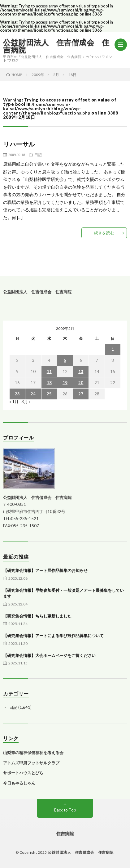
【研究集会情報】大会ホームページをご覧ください (49, 655)
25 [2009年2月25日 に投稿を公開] (49, 394)
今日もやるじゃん (19, 783)
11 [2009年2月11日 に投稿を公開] (49, 371)
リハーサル (19, 144)
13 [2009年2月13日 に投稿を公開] (81, 371)
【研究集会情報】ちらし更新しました (37, 616)
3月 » (26, 402)
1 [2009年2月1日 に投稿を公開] (113, 349)
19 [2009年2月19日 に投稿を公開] (65, 383)
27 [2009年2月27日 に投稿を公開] (81, 394)
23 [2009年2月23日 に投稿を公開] (17, 394)
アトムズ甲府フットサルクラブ (31, 763)
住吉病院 (65, 833)
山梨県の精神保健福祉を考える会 (33, 753)
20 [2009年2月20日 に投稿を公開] (81, 383)
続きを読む (104, 233)
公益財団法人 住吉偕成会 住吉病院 (56, 46)
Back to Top (65, 810)
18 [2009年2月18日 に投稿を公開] (49, 383)
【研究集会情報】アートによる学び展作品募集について (53, 636)
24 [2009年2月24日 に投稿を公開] (33, 394)
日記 (38, 155)
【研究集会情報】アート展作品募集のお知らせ (45, 570)
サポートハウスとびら (23, 773)
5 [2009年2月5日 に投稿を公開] (65, 360)
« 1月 (14, 402)
